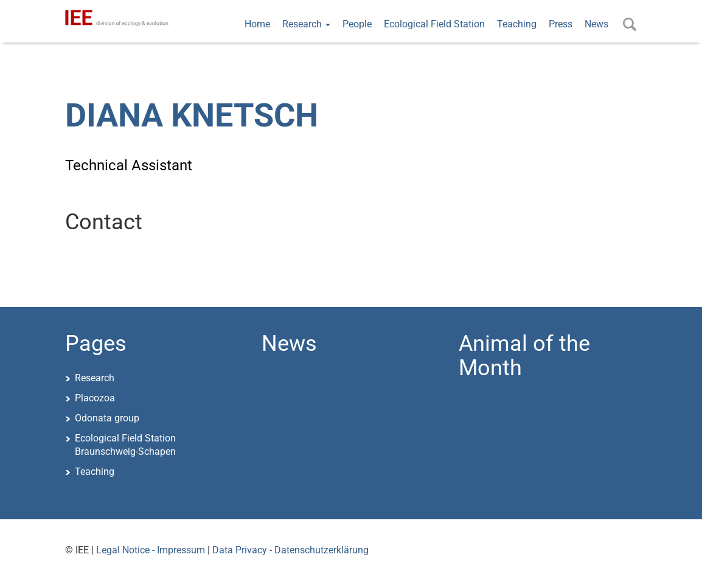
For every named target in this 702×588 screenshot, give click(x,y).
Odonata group (107, 418)
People (357, 24)
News (596, 24)
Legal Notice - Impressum (151, 550)
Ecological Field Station (434, 24)
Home (257, 24)
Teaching (517, 24)
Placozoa (95, 398)
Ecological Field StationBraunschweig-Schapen (125, 445)
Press (561, 24)
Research (306, 24)
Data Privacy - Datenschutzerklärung (290, 550)
